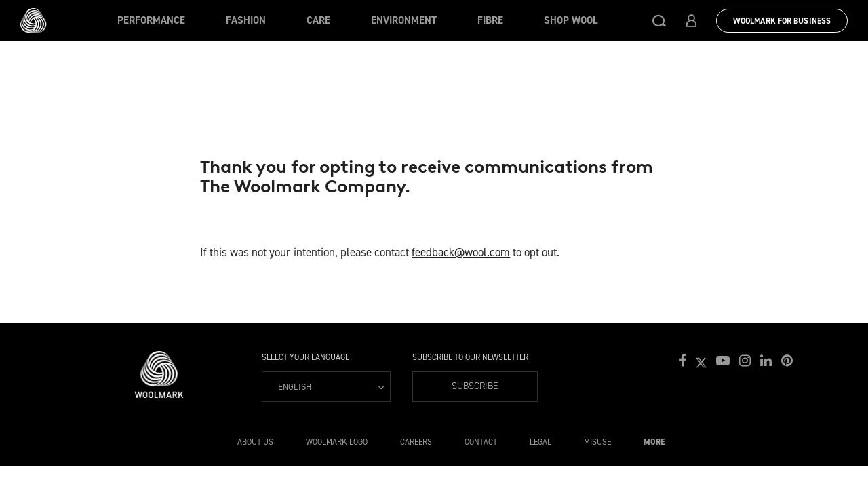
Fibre (490, 20)
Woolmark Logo (337, 442)
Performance (151, 20)
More (654, 442)
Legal (540, 442)
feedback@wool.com (461, 252)
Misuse (597, 442)
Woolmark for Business (782, 21)
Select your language (305, 357)
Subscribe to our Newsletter (470, 357)
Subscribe (475, 386)
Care (318, 20)
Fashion (246, 20)
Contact (481, 442)
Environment (404, 20)
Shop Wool (571, 20)
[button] (659, 20)
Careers (416, 442)
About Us (255, 442)
